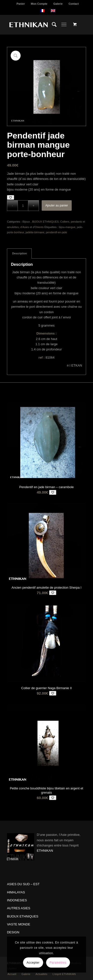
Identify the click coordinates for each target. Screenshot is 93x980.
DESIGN (13, 932)
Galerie (58, 4)
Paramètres (58, 963)
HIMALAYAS (16, 892)
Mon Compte (39, 4)
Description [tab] (19, 253)
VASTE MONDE (19, 924)
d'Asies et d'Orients (32, 227)
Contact (74, 4)
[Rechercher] (52, 25)
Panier (21, 4)
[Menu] (64, 25)
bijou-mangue (67, 227)
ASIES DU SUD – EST (23, 884)
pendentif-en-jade (57, 232)
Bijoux (27, 222)
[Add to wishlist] (11, 197)
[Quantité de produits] (23, 206)
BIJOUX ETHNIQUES (46, 222)
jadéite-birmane (35, 232)
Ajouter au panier (57, 205)
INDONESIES (17, 900)
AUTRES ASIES (19, 908)
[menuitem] (21, 4)
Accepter (33, 963)
